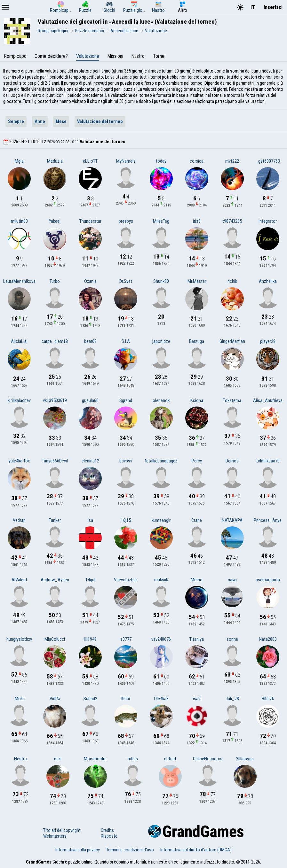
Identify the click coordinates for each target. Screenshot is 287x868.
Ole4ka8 (161, 699)
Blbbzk (268, 699)
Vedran (19, 520)
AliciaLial (19, 341)
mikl (58, 759)
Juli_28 (232, 699)
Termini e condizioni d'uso (130, 850)
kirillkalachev (19, 400)
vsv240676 (161, 639)
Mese (61, 121)
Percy (197, 461)
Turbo (55, 281)
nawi (232, 580)
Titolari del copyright (62, 830)
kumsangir (161, 520)
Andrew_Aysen (55, 580)
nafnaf (170, 759)
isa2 (197, 699)
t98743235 (232, 221)
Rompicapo (15, 56)
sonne (232, 639)
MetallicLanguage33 (161, 461)
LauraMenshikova (19, 281)
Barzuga (197, 341)
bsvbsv (126, 461)
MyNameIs (126, 161)
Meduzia (55, 161)
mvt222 (232, 161)
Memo (197, 580)
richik (232, 281)
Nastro (138, 56)
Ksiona (197, 400)
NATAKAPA (232, 520)
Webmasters (55, 836)
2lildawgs (245, 759)
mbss (133, 759)
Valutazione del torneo (100, 121)
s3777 (126, 639)
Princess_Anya (268, 520)
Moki (19, 699)
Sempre (16, 121)
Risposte (109, 836)
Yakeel (55, 221)
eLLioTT (90, 161)
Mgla (19, 161)
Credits (107, 830)
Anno (40, 121)
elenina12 (90, 461)
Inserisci (273, 7)
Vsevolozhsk (126, 580)
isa (90, 520)
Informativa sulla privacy (78, 850)
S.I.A (126, 341)
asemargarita (268, 580)
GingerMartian (232, 341)
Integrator (268, 221)
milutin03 (19, 221)
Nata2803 (268, 639)
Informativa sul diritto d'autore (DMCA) (196, 850)
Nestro (20, 759)
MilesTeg (161, 221)
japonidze (161, 341)
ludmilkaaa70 (268, 461)
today (161, 161)
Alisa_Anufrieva (268, 400)
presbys (126, 221)
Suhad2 (90, 699)
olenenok (161, 400)
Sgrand (126, 400)
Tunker (55, 520)
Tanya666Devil (55, 461)
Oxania (90, 281)
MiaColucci (55, 639)
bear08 (90, 341)
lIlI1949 (90, 639)
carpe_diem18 (55, 341)
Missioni (115, 56)
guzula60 (90, 400)
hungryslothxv (19, 639)
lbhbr (126, 699)
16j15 (126, 520)
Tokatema (232, 400)
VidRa (55, 699)
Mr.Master (197, 281)
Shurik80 (161, 281)
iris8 (197, 221)
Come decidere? (51, 56)
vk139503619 (55, 400)
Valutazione (88, 56)
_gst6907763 (268, 161)
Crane (197, 520)
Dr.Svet (126, 281)
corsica (197, 161)
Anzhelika (268, 281)
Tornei (159, 56)
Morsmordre (95, 759)
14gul (90, 580)
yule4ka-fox (19, 461)
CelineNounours (208, 759)
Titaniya (197, 639)
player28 (268, 341)
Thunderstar (90, 221)
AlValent (19, 580)
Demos (232, 461)
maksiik (161, 580)
